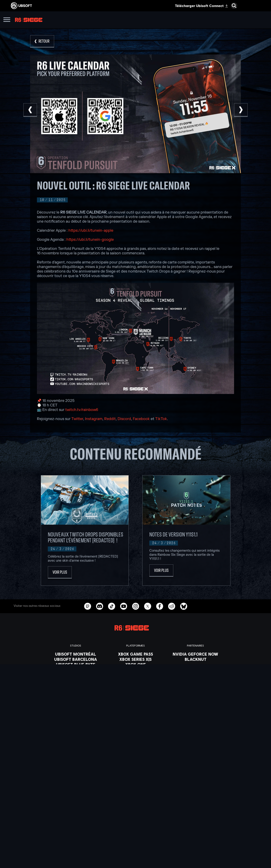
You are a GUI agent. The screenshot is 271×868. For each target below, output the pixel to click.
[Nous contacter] (135, 835)
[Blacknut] (195, 659)
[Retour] (42, 41)
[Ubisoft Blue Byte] (76, 664)
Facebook (141, 419)
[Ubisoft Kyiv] (76, 675)
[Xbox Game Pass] (135, 654)
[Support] (135, 825)
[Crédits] (76, 706)
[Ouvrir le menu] (7, 20)
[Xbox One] (135, 664)
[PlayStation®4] (135, 675)
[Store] (135, 802)
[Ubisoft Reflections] (76, 685)
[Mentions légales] (135, 854)
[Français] (135, 765)
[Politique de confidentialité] (135, 841)
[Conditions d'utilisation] (135, 848)
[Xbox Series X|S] (135, 659)
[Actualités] (135, 819)
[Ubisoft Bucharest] (76, 670)
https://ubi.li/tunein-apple (91, 231)
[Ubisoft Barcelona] (76, 659)
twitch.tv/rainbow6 (82, 410)
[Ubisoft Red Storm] (76, 680)
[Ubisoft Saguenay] (76, 691)
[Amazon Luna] (135, 685)
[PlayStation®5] (135, 670)
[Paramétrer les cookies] (135, 861)
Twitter (77, 419)
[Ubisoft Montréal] (76, 654)
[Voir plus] (60, 572)
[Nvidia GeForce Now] (195, 654)
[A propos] (135, 814)
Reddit (110, 419)
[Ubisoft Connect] (135, 808)
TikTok (161, 419)
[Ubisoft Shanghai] (76, 696)
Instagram (94, 419)
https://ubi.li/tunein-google (90, 240)
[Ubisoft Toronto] (76, 701)
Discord (124, 419)
